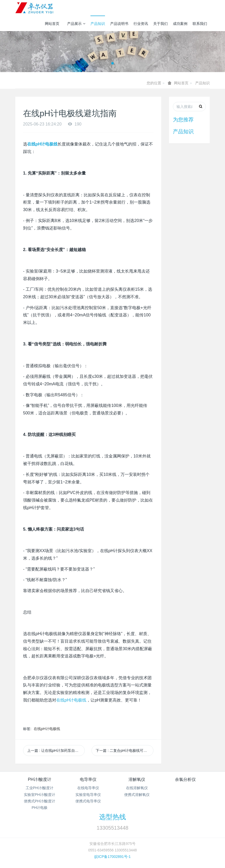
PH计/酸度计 (40, 779)
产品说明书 (119, 24)
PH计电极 (40, 808)
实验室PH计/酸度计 (40, 795)
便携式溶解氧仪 (137, 795)
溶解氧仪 (137, 779)
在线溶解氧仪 (137, 788)
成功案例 (180, 24)
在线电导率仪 (88, 788)
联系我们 (200, 24)
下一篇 (124, 751)
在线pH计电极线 (71, 700)
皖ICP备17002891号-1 (112, 857)
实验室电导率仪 (88, 795)
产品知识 (98, 24)
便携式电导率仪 (88, 801)
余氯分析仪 (185, 779)
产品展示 (76, 24)
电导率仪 (88, 779)
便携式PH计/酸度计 (40, 801)
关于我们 (160, 24)
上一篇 (56, 751)
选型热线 (112, 817)
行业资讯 (141, 24)
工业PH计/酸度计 (40, 788)
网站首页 (52, 24)
